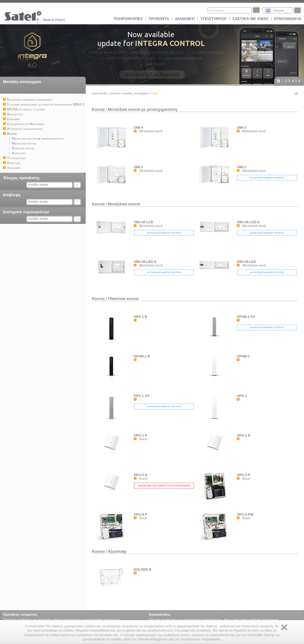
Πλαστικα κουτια (123, 299)
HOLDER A (142, 569)
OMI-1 (242, 167)
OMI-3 (242, 127)
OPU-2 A (140, 475)
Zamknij (284, 627)
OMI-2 (138, 167)
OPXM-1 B (142, 356)
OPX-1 (242, 396)
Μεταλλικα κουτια (124, 204)
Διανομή (185, 19)
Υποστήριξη (214, 19)
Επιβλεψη (12, 195)
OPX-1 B (140, 317)
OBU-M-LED (246, 262)
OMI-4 (138, 127)
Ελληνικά (278, 11)
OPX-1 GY (142, 396)
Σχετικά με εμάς (250, 19)
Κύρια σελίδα (100, 93)
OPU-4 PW (245, 514)
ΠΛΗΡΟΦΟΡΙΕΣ (128, 19)
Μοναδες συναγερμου (22, 82)
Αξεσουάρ (117, 551)
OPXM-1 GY (246, 317)
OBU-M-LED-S (145, 262)
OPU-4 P (140, 514)
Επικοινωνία (288, 19)
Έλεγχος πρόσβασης (21, 178)
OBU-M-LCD (143, 222)
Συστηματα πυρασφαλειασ (26, 212)
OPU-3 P (244, 475)
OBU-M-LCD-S (248, 222)
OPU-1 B (244, 435)
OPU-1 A (140, 435)
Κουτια (98, 109)
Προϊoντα (159, 19)
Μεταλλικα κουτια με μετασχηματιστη (143, 109)
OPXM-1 (243, 356)
